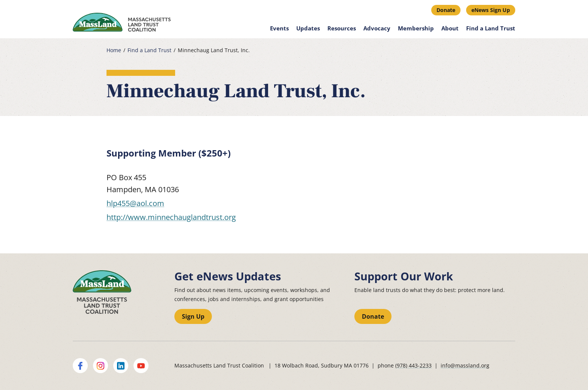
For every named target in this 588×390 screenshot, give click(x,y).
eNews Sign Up (491, 10)
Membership (416, 28)
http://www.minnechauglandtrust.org (171, 217)
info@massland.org (465, 365)
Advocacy (377, 28)
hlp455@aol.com (135, 203)
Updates (308, 28)
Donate (446, 10)
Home (114, 50)
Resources (342, 28)
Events (279, 28)
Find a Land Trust (491, 28)
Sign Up (193, 316)
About (450, 28)
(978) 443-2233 (413, 365)
